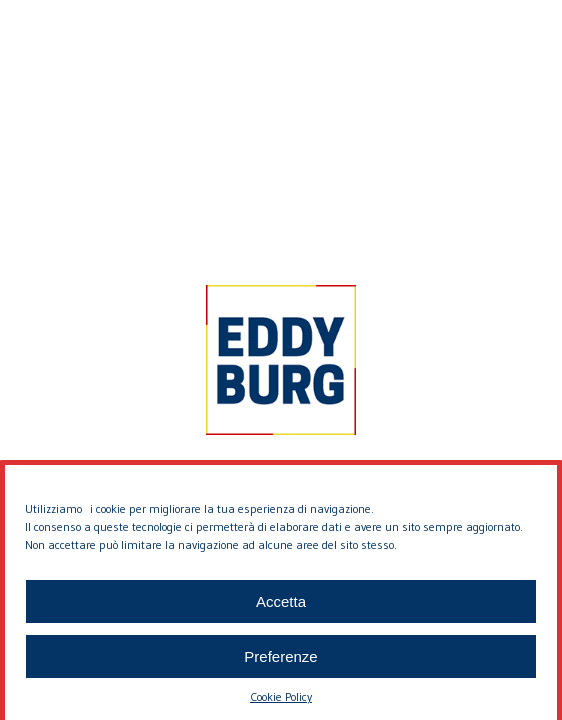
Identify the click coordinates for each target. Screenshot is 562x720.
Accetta (281, 605)
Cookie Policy (281, 701)
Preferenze (280, 660)
